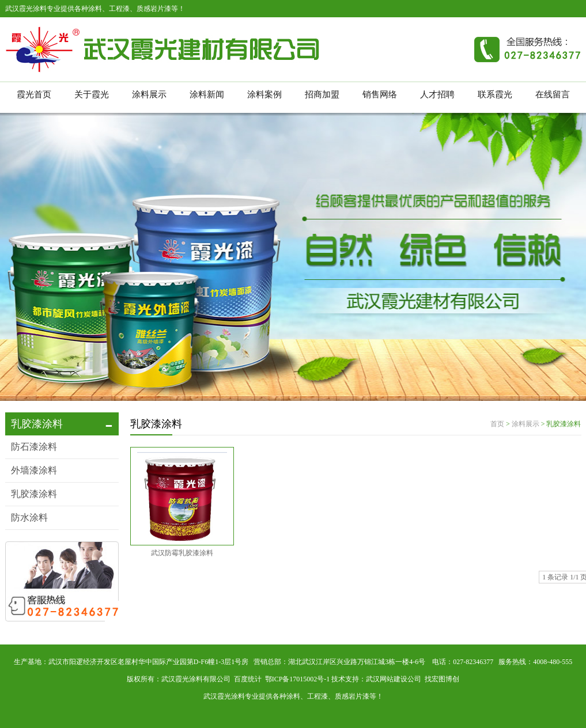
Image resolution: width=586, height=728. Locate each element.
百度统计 (248, 679)
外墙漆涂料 (34, 470)
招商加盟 (322, 94)
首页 (497, 424)
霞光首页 (34, 94)
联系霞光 (495, 94)
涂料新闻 (207, 94)
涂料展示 (149, 94)
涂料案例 (264, 94)
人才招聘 (437, 94)
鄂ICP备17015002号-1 (298, 679)
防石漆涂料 (34, 447)
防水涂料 (29, 517)
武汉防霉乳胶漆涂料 (182, 553)
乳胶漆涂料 (34, 494)
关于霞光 (92, 94)
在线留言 (553, 94)
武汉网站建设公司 (394, 679)
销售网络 (380, 94)
